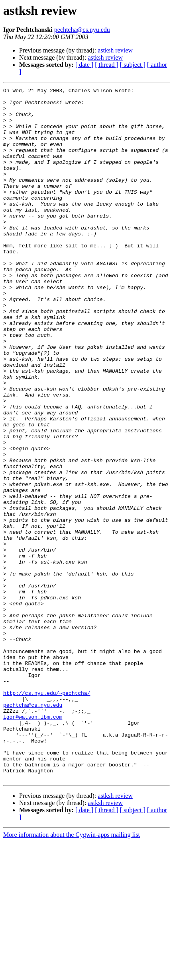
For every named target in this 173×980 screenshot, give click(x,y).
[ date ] (84, 65)
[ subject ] (133, 65)
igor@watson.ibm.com (33, 843)
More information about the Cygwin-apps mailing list (72, 973)
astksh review (115, 50)
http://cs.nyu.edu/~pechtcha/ (47, 815)
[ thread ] (107, 65)
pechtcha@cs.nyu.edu (82, 30)
